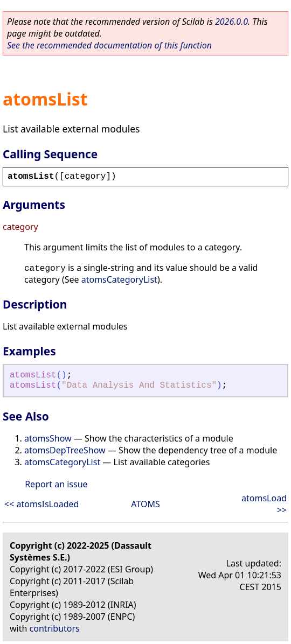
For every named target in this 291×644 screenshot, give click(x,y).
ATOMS (145, 504)
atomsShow (48, 438)
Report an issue (56, 484)
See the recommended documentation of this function (109, 45)
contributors (55, 628)
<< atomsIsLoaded (41, 504)
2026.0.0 (231, 22)
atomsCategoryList (119, 279)
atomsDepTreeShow (65, 450)
